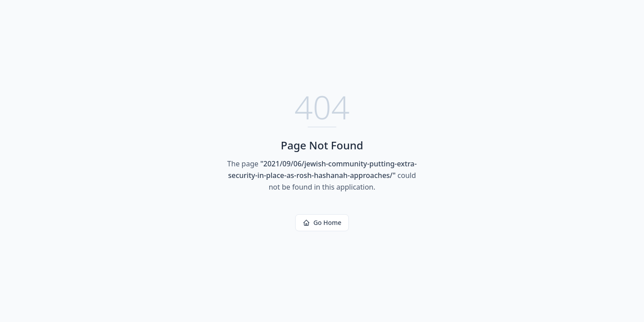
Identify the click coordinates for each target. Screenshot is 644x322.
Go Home (322, 222)
